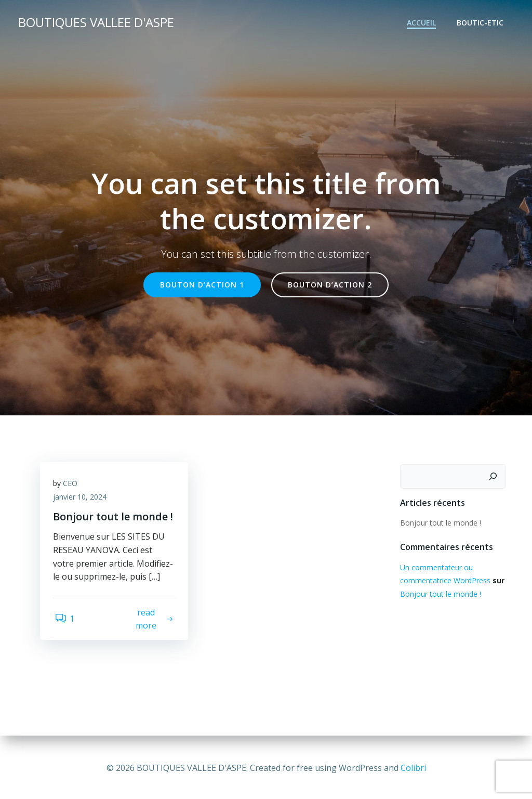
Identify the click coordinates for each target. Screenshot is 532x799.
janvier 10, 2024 (82, 500)
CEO (73, 487)
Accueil (423, 24)
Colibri (413, 768)
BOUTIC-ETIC (482, 24)
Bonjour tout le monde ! (439, 523)
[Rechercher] (495, 477)
